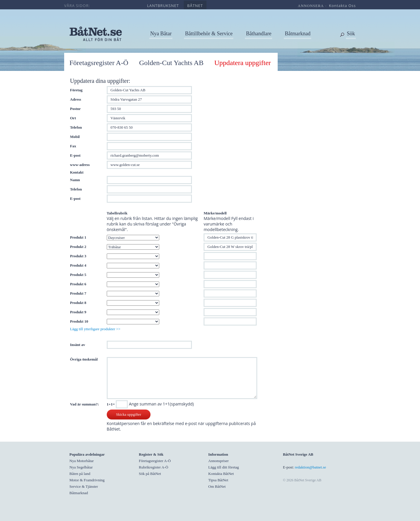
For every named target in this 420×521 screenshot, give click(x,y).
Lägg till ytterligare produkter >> (95, 329)
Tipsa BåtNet (218, 480)
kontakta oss (342, 6)
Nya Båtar (161, 34)
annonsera (311, 6)
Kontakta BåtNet (221, 474)
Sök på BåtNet (150, 474)
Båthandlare (259, 34)
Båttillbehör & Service (209, 34)
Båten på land (80, 474)
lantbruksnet (163, 6)
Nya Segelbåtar (81, 467)
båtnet (195, 6)
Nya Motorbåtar (82, 461)
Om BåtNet (217, 486)
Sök (351, 34)
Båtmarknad (297, 34)
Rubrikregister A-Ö (154, 467)
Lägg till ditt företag (224, 467)
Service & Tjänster (84, 486)
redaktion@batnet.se (310, 467)
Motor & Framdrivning (87, 480)
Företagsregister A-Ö (99, 63)
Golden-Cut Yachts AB (171, 63)
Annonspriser (218, 461)
